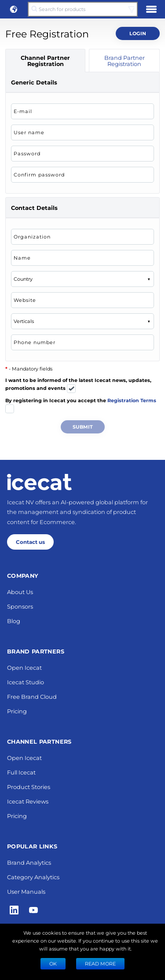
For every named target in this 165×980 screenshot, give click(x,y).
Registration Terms (132, 400)
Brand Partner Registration (125, 61)
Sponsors (20, 606)
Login (138, 33)
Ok (53, 963)
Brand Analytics (29, 862)
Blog (14, 621)
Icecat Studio (26, 682)
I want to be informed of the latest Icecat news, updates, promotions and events (78, 385)
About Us (20, 592)
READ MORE (100, 963)
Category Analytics (33, 877)
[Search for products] (82, 9)
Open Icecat (24, 667)
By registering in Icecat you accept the (81, 406)
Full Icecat (21, 772)
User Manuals (26, 891)
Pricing (17, 711)
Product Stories (29, 787)
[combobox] (18, 279)
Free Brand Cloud (32, 696)
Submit (83, 427)
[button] (14, 9)
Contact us (30, 542)
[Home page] (39, 482)
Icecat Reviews (28, 801)
